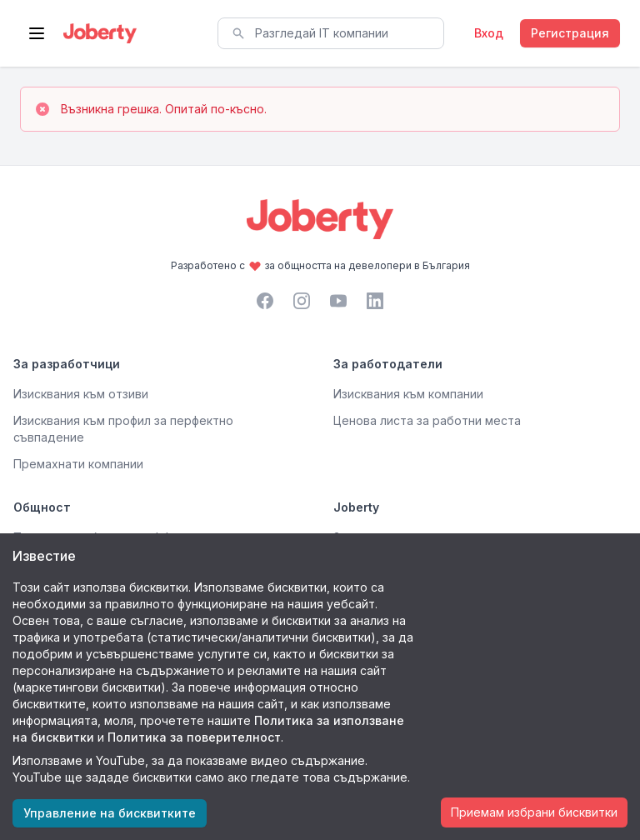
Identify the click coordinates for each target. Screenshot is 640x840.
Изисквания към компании (408, 394)
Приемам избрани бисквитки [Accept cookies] (534, 812)
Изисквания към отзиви (81, 394)
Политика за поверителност (194, 737)
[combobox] (331, 33)
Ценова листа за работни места (427, 420)
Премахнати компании (78, 464)
